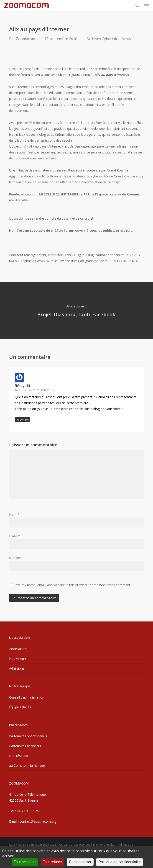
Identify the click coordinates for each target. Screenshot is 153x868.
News (126, 39)
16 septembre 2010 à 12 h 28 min (35, 390)
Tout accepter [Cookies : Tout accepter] (25, 862)
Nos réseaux (18, 756)
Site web (15, 558)
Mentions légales (104, 845)
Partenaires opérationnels (28, 736)
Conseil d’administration (27, 697)
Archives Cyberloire (103, 39)
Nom (14, 514)
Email (14, 536)
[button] (146, 5)
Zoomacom (25, 39)
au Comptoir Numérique (27, 765)
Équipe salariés (20, 707)
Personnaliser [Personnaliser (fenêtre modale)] (80, 862)
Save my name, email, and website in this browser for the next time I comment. (72, 585)
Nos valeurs (18, 659)
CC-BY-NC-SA (18, 845)
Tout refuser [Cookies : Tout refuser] (52, 862)
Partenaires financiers (25, 746)
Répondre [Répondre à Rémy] (23, 420)
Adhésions (17, 668)
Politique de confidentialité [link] (120, 862)
